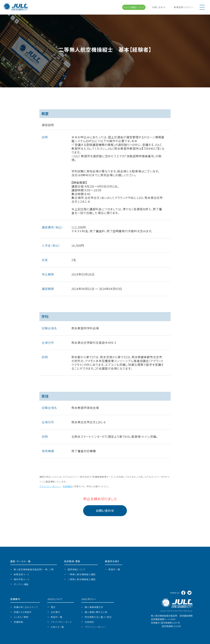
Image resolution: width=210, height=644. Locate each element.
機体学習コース (22, 579)
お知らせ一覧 (57, 627)
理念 (53, 607)
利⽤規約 (67, 486)
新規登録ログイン (183, 7)
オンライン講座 (21, 584)
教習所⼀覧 (114, 569)
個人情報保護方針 (94, 607)
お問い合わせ (159, 7)
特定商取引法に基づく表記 (98, 617)
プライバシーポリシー (50, 486)
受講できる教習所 (23, 612)
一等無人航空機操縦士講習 (82, 574)
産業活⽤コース (22, 574)
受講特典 (18, 622)
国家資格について (77, 569)
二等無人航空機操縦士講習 (82, 579)
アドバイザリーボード (61, 622)
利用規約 (89, 622)
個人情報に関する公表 (96, 612)
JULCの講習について (134, 7)
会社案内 (55, 612)
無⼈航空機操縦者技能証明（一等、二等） (34, 569)
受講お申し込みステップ (26, 607)
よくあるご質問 (21, 617)
